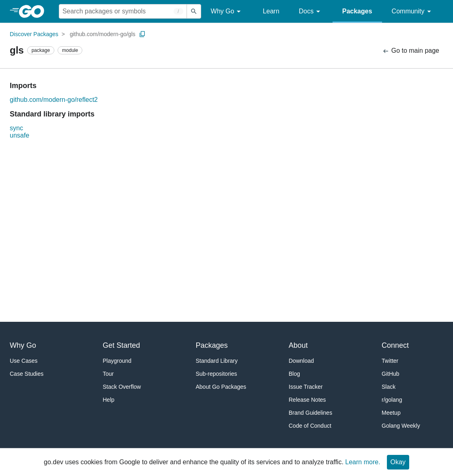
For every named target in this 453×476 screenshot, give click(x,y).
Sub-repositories (217, 374)
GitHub (391, 374)
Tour (108, 374)
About (298, 345)
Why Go (227, 12)
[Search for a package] (123, 11)
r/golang (392, 400)
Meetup (391, 413)
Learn (271, 11)
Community (413, 12)
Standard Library (217, 361)
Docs (311, 12)
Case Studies (27, 374)
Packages (357, 11)
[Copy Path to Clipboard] (142, 34)
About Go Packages (221, 387)
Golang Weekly (401, 426)
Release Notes (307, 400)
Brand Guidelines (310, 413)
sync (16, 128)
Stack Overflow (122, 387)
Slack (389, 387)
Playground (117, 361)
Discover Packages (34, 34)
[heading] (34, 11)
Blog (294, 374)
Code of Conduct (310, 426)
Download (301, 361)
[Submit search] (194, 11)
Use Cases (24, 361)
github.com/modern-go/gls (103, 34)
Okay (398, 462)
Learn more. (363, 462)
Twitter (390, 361)
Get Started (121, 345)
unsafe (19, 135)
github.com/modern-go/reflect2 (54, 100)
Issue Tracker (306, 387)
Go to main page (411, 51)
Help (108, 400)
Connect (395, 345)
